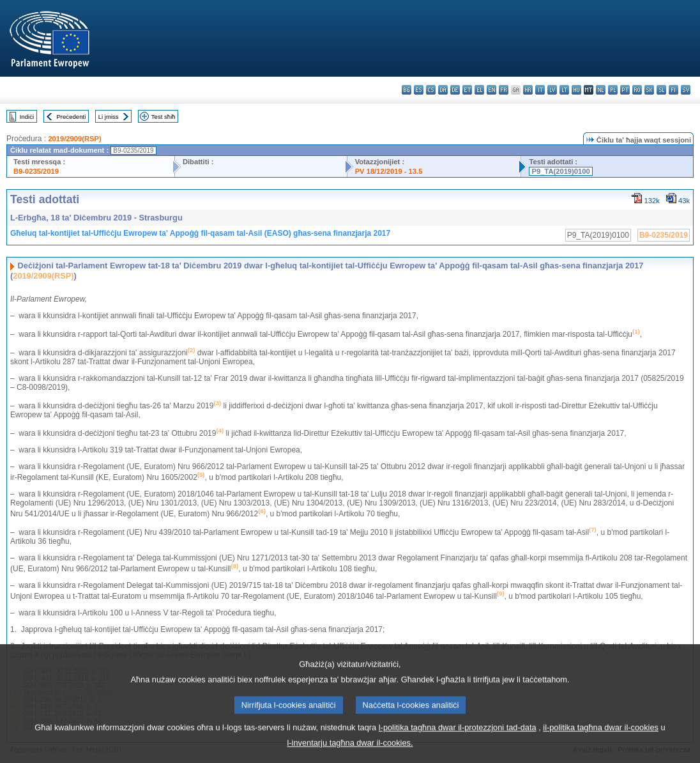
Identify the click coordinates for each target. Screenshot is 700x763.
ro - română (637, 90)
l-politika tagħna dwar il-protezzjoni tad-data (458, 738)
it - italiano (540, 90)
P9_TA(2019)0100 (560, 171)
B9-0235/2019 (36, 171)
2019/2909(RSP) (74, 139)
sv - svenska (686, 90)
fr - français (504, 90)
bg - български (407, 90)
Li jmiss (109, 117)
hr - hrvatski (528, 90)
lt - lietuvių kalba (564, 90)
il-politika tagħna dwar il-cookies (601, 738)
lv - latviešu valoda (552, 90)
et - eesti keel (467, 90)
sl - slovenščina (661, 90)
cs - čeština (431, 90)
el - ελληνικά (479, 90)
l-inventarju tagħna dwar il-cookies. (350, 754)
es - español (419, 90)
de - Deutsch (455, 90)
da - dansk (443, 90)
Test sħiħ (164, 117)
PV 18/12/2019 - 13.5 (389, 171)
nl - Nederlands (601, 90)
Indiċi (27, 117)
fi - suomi (673, 90)
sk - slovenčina (649, 90)
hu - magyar (576, 90)
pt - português (625, 90)
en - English (491, 90)
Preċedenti (71, 117)
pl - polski (613, 90)
